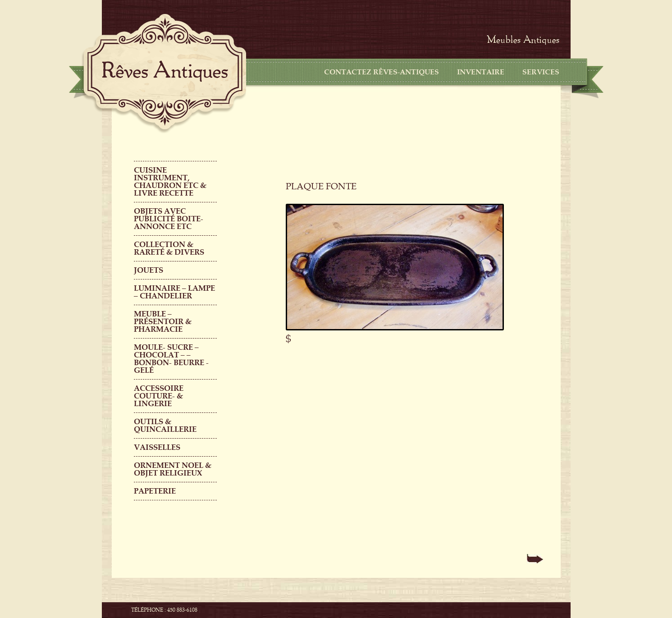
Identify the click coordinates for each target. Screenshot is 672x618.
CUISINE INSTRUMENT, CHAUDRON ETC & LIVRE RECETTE (170, 182)
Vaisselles (157, 447)
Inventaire (481, 72)
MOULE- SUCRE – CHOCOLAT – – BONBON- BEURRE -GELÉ (171, 359)
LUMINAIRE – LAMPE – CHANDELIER (174, 292)
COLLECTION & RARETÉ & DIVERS (169, 248)
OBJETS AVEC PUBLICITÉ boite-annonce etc (169, 219)
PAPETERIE (155, 491)
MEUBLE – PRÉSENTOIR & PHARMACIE (163, 322)
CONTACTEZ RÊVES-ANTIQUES (382, 72)
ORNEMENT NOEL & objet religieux (173, 469)
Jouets (149, 270)
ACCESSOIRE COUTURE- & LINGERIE (159, 396)
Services (541, 72)
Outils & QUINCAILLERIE (165, 426)
